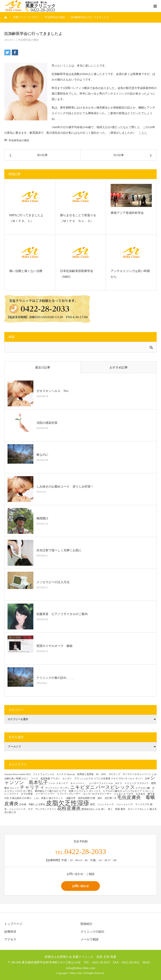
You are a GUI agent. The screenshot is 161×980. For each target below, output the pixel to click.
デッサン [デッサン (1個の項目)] (65, 788)
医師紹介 (87, 924)
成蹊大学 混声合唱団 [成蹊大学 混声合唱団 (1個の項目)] (78, 798)
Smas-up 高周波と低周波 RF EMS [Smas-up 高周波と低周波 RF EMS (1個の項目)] (87, 774)
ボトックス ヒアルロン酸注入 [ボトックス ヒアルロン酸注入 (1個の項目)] (105, 791)
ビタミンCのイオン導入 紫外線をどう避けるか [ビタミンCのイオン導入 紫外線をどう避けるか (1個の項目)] (33, 791)
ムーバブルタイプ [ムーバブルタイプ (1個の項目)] (132, 791)
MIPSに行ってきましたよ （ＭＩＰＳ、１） (28, 218)
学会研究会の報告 (28, 40)
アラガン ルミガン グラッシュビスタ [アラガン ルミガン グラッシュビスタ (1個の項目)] (72, 779)
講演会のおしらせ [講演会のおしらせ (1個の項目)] (91, 809)
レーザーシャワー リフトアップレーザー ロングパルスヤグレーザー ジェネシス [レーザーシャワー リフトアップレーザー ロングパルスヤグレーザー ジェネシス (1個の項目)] (81, 794)
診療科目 (10, 932)
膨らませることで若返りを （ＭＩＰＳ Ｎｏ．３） (80, 218)
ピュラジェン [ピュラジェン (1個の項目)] (81, 791)
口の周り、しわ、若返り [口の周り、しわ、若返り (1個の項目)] (35, 798)
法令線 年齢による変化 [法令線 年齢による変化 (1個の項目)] (32, 804)
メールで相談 (90, 939)
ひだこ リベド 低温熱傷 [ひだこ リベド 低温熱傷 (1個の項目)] (36, 779)
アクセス (10, 939)
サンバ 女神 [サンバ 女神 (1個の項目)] (142, 779)
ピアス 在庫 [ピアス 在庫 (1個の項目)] (66, 791)
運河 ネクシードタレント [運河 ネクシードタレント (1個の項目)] (135, 809)
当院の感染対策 (47, 423)
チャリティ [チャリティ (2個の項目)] (32, 787)
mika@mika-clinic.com (80, 968)
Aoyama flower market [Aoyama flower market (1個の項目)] (15, 774)
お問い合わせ (80, 886)
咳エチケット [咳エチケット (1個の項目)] (57, 798)
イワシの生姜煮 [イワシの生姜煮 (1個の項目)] (102, 779)
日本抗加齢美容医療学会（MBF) (77, 274)
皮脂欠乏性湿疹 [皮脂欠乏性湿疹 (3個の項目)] (68, 803)
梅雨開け (42, 518)
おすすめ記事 (119, 367)
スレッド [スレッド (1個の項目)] (14, 788)
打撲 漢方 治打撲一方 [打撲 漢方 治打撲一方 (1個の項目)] (103, 798)
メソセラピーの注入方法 (54, 582)
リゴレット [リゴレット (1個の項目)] (148, 791)
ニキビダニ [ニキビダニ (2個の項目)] (83, 787)
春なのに (42, 455)
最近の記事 (43, 367)
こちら (143, 133)
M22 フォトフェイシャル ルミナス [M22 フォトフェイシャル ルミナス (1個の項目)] (46, 774)
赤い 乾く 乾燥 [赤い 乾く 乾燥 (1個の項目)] (110, 809)
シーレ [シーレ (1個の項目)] (52, 783)
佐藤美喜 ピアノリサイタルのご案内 (62, 614)
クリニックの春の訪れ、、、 (56, 678)
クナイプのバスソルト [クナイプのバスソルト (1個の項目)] (123, 779)
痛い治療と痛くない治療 (27, 271)
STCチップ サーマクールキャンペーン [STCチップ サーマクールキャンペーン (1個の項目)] (130, 774)
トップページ (13, 924)
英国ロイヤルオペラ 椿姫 (54, 646)
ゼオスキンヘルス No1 (53, 391)
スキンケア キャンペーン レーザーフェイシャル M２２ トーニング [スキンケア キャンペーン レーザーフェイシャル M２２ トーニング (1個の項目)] (96, 783)
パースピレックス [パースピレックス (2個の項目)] (115, 787)
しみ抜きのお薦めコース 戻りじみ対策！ (65, 487)
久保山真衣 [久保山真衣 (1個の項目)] (16, 798)
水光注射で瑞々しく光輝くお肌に (59, 550)
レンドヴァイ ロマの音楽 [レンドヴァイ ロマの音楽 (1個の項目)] (20, 794)
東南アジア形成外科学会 (127, 213)
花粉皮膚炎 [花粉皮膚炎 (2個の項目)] (69, 808)
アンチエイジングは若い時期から (130, 274)
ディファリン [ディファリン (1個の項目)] (52, 788)
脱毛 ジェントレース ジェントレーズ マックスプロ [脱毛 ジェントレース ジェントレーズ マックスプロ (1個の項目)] (120, 804)
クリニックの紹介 (93, 932)
